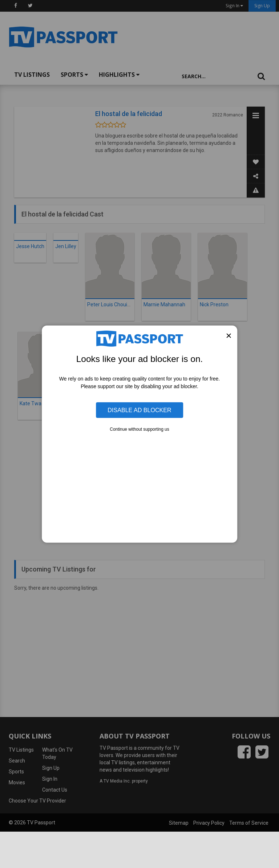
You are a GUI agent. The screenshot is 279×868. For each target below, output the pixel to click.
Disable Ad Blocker (139, 410)
